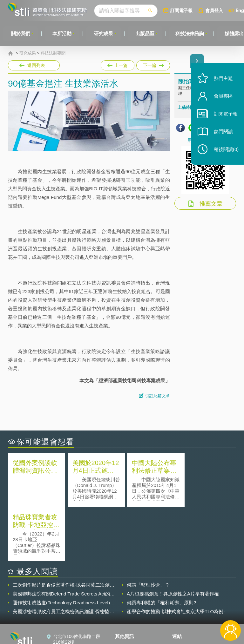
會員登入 (215, 10)
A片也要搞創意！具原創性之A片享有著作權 (173, 539)
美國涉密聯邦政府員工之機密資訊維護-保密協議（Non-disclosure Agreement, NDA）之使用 (64, 557)
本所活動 (62, 33)
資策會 (183, 591)
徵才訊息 (128, 600)
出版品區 (146, 33)
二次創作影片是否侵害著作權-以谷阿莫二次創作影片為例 (64, 530)
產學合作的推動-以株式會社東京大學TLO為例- (176, 557)
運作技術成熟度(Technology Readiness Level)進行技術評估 (64, 548)
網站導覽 (128, 618)
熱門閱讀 (222, 133)
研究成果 (104, 33)
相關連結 (208, 591)
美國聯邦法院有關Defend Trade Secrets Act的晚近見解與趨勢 (64, 539)
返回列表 (36, 65)
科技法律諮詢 (190, 33)
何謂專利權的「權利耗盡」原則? (161, 548)
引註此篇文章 (158, 396)
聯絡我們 (128, 609)
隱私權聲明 (130, 591)
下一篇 (153, 64)
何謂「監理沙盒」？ (148, 530)
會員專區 (222, 98)
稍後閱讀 (225, 151)
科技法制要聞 (53, 53)
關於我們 (21, 33)
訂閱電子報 (182, 10)
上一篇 (118, 64)
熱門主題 (222, 80)
